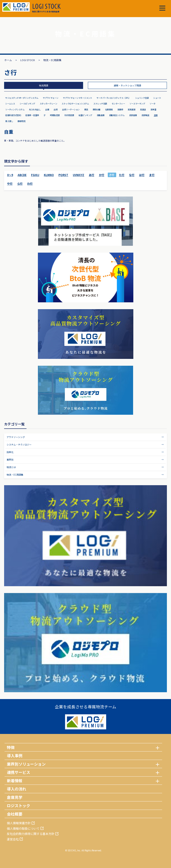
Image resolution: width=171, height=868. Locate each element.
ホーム (8, 60)
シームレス (10, 104)
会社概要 (15, 814)
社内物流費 (69, 115)
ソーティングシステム (15, 110)
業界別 (10, 460)
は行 (142, 175)
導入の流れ (17, 789)
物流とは (11, 467)
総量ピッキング (85, 115)
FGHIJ (35, 175)
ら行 (20, 183)
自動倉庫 (101, 115)
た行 (122, 175)
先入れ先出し (35, 110)
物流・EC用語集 (15, 475)
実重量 (153, 110)
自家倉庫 (133, 115)
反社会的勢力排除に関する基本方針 (31, 834)
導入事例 (15, 755)
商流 (86, 110)
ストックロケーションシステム (75, 104)
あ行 (92, 175)
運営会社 (13, 839)
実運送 (143, 110)
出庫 (47, 110)
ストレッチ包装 (100, 104)
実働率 (120, 110)
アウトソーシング (16, 437)
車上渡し (9, 121)
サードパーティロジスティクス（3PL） (114, 98)
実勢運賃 (132, 110)
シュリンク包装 (142, 98)
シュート (157, 98)
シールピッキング (27, 104)
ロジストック (18, 805)
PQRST (63, 175)
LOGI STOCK (28, 60)
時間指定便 (55, 115)
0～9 (10, 175)
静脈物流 (21, 121)
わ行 (30, 183)
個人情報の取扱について (23, 828)
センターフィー (118, 104)
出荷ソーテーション (71, 110)
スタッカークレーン (49, 104)
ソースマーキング (137, 104)
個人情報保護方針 (19, 823)
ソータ (153, 104)
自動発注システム (117, 115)
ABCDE (22, 175)
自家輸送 (145, 115)
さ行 (112, 175)
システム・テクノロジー (19, 444)
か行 (102, 175)
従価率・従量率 (32, 115)
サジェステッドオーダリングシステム (22, 98)
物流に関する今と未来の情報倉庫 (46, 8)
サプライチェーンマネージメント (78, 98)
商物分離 (97, 110)
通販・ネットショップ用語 (127, 85)
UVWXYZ (79, 175)
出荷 (56, 110)
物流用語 (44, 85)
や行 (10, 183)
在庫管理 (109, 110)
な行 (132, 175)
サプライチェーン (51, 98)
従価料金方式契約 (13, 115)
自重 (156, 115)
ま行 (152, 175)
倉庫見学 (15, 797)
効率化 (10, 452)
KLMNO (49, 175)
